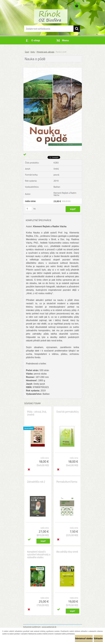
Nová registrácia (39, 5)
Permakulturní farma (67, 482)
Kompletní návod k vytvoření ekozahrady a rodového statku (39, 554)
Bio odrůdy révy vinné (67, 552)
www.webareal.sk (49, 627)
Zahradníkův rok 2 (36, 482)
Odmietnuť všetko (84, 638)
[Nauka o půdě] (53, 69)
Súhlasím (98, 638)
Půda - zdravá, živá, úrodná (37, 413)
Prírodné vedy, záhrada (45, 52)
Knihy (33, 52)
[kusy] (29, 209)
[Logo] (51, 16)
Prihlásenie (27, 5)
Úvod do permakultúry (68, 412)
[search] (77, 29)
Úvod (27, 52)
